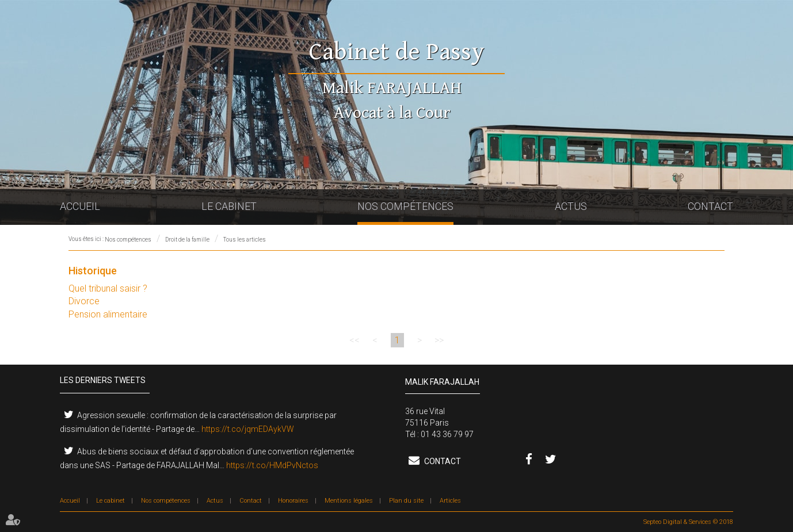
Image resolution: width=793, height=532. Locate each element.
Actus (571, 206)
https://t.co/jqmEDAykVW (248, 429)
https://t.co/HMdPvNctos (272, 465)
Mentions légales (349, 501)
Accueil (80, 206)
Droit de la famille (187, 240)
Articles (450, 501)
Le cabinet (229, 206)
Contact (710, 206)
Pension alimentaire (108, 314)
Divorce (84, 301)
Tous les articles (245, 240)
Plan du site (406, 501)
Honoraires (293, 501)
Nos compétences (405, 206)
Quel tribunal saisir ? (108, 288)
